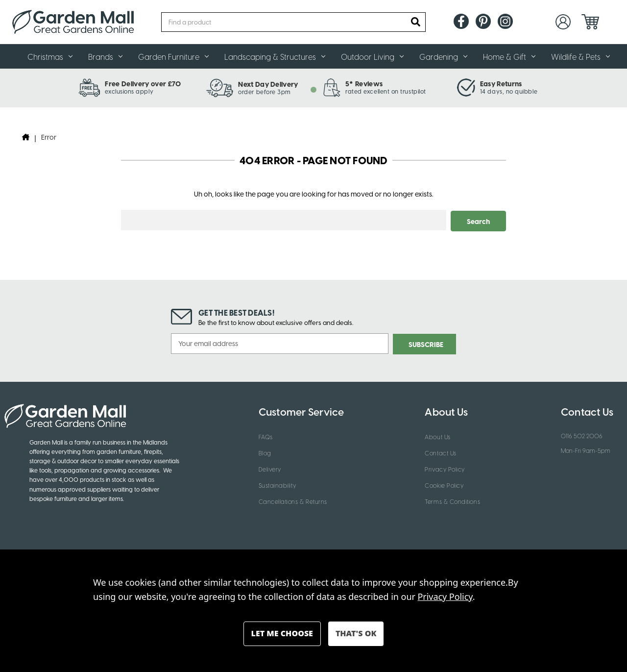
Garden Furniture (173, 56)
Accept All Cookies (356, 634)
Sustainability (277, 484)
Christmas (50, 56)
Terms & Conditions (452, 500)
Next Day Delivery (268, 84)
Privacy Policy (445, 468)
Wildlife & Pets (580, 56)
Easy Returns (501, 83)
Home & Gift (509, 56)
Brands (105, 56)
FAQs (266, 435)
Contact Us (440, 451)
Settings (282, 634)
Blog (265, 451)
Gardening (443, 56)
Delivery (270, 468)
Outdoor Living (372, 56)
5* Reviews (364, 83)
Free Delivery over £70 (143, 83)
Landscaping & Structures (275, 56)
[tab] (313, 90)
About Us (437, 435)
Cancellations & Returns (293, 500)
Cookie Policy (444, 484)
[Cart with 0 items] (590, 22)
